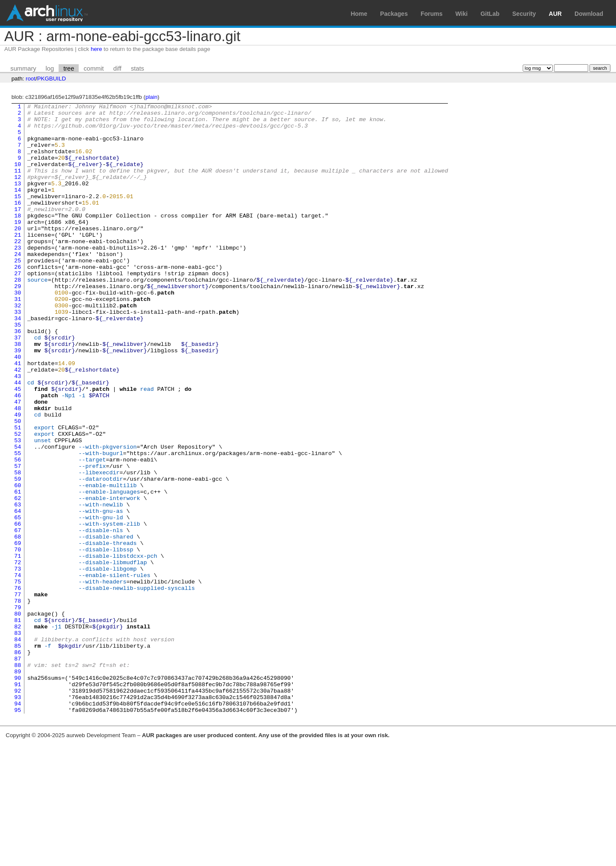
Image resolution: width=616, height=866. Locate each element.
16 (18, 223)
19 (18, 246)
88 (18, 778)
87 (18, 770)
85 (18, 755)
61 (18, 570)
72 (18, 655)
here (96, 49)
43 (18, 431)
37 (18, 385)
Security (524, 14)
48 (18, 470)
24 (18, 285)
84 (18, 747)
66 (18, 608)
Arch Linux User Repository (47, 13)
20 (18, 254)
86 (18, 762)
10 (18, 177)
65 (18, 601)
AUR (555, 14)
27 (18, 308)
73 (18, 662)
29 (18, 323)
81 (18, 724)
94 (18, 824)
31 (18, 339)
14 (18, 208)
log (50, 68)
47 (18, 462)
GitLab (490, 14)
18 (18, 238)
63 (18, 585)
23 (18, 277)
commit (93, 68)
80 (18, 716)
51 (18, 493)
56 (18, 531)
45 (18, 446)
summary (23, 68)
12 (18, 192)
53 (18, 508)
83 (18, 739)
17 (18, 231)
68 (18, 624)
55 (18, 524)
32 (18, 346)
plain (151, 97)
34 (18, 362)
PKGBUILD (52, 79)
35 (18, 369)
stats (138, 68)
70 (18, 639)
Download (589, 14)
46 (18, 454)
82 (18, 732)
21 (18, 262)
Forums (431, 14)
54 (18, 516)
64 (18, 593)
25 (18, 292)
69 (18, 631)
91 (18, 801)
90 (18, 793)
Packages (394, 14)
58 (18, 547)
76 (18, 685)
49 (18, 477)
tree (69, 68)
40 (18, 408)
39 (18, 400)
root (31, 79)
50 (18, 485)
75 (18, 678)
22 (18, 269)
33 (18, 354)
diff (117, 68)
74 (18, 670)
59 (18, 554)
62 (18, 577)
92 (18, 809)
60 (18, 562)
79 (18, 708)
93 (18, 816)
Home (359, 14)
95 (18, 832)
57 (18, 539)
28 (18, 315)
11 (18, 185)
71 (18, 647)
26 (18, 300)
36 (18, 377)
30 (18, 331)
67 (18, 616)
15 (18, 215)
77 (18, 693)
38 (18, 393)
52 (18, 500)
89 (18, 786)
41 (18, 416)
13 (18, 200)
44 (18, 439)
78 (18, 701)
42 (18, 423)
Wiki (462, 14)
